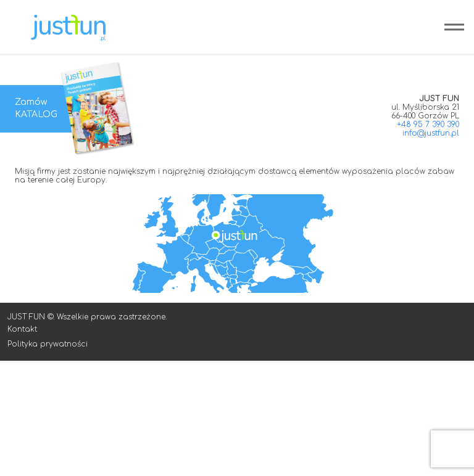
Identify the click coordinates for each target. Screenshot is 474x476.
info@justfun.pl (431, 133)
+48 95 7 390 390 (428, 125)
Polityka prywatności (48, 344)
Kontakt (22, 329)
